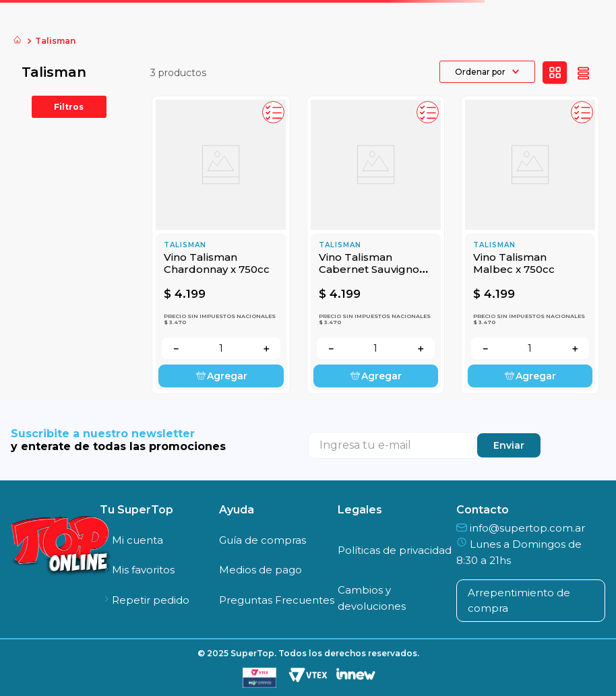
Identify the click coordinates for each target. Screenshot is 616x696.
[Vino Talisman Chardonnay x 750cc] (221, 245)
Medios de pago (260, 570)
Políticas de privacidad (395, 550)
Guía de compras (263, 540)
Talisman (55, 41)
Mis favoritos (137, 570)
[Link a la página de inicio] (18, 41)
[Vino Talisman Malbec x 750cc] (530, 245)
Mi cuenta (131, 540)
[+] (266, 348)
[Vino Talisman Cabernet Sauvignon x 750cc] (376, 245)
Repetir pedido (145, 600)
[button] (273, 112)
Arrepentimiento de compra (519, 600)
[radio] (555, 73)
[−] (176, 348)
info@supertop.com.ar (521, 528)
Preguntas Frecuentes (277, 600)
